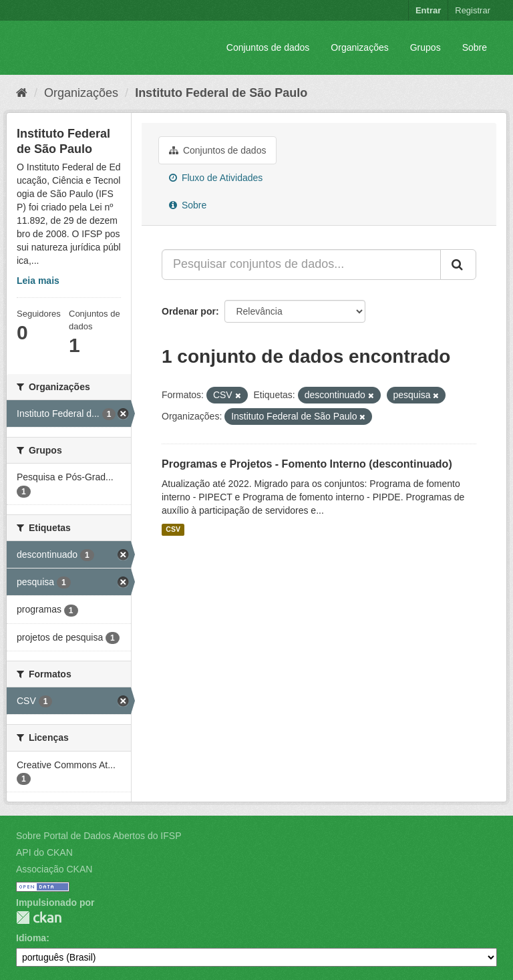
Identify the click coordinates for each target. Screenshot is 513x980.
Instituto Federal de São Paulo (221, 93)
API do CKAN (44, 852)
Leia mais (38, 281)
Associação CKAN (54, 869)
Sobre (475, 47)
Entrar (428, 10)
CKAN (39, 918)
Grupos (425, 47)
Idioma (31, 938)
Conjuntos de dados (268, 47)
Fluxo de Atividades (216, 178)
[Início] (22, 93)
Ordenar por (189, 311)
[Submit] (458, 265)
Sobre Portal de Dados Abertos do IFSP (99, 836)
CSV (173, 530)
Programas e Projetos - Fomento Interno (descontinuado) (307, 464)
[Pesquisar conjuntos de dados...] (301, 265)
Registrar (473, 10)
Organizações (359, 47)
